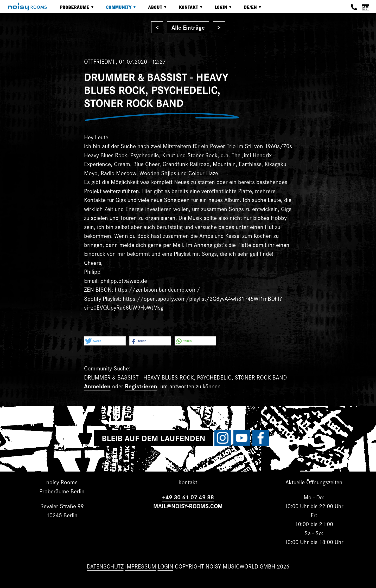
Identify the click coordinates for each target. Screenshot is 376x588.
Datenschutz (105, 566)
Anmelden (97, 386)
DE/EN (249, 9)
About (154, 9)
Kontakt (187, 9)
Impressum (141, 566)
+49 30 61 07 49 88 (188, 497)
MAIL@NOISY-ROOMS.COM (188, 506)
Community (117, 9)
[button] (105, 341)
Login (220, 9)
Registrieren (141, 386)
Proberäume (73, 9)
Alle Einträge (188, 27)
